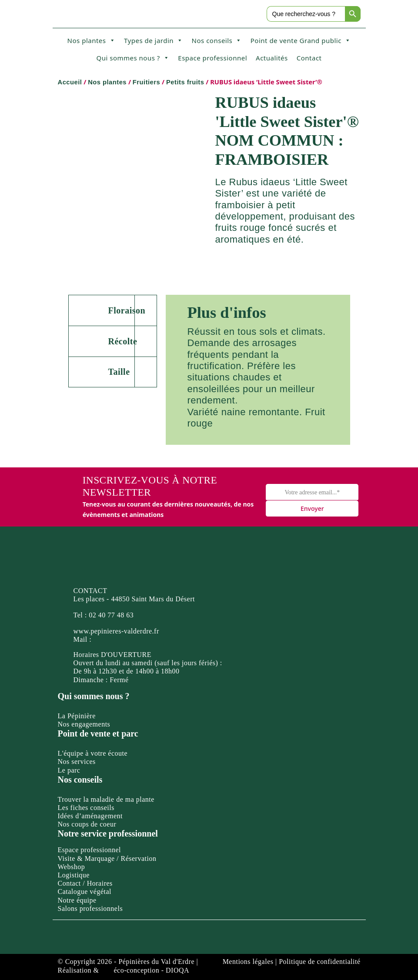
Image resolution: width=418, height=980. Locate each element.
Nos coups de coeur (87, 824)
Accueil (70, 82)
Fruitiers (146, 82)
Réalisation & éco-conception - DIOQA (124, 970)
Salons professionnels (90, 908)
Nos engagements (84, 724)
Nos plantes (91, 40)
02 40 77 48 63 (111, 615)
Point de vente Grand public (301, 40)
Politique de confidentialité (319, 962)
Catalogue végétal (85, 892)
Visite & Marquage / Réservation (107, 858)
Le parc (69, 770)
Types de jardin (154, 40)
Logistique (74, 875)
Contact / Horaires (85, 883)
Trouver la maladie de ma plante (106, 799)
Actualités (272, 58)
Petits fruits (185, 82)
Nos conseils (217, 40)
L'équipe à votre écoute (93, 753)
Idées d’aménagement (90, 816)
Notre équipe (77, 900)
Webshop (72, 867)
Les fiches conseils (86, 808)
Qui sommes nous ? (133, 58)
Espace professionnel (212, 58)
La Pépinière (77, 716)
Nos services (77, 762)
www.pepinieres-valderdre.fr (116, 631)
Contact (309, 58)
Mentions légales (248, 962)
